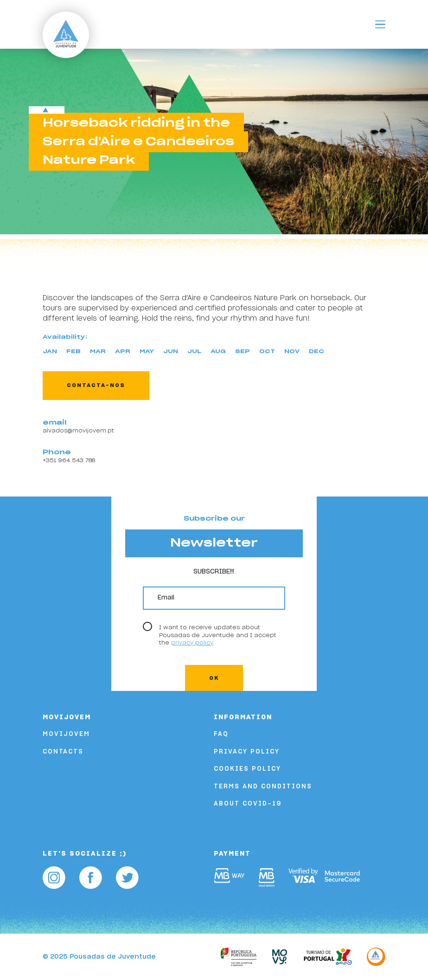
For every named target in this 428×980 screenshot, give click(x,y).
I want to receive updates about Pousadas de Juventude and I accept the (218, 635)
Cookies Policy (247, 769)
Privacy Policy (247, 752)
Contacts (63, 752)
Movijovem (66, 734)
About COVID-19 (248, 804)
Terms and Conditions (263, 787)
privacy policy (192, 643)
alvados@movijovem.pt (78, 431)
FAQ (221, 734)
